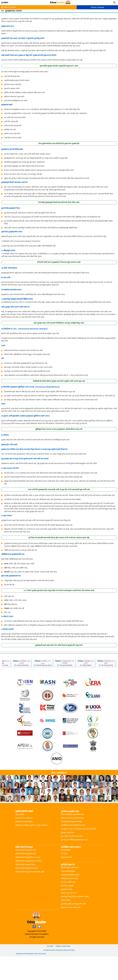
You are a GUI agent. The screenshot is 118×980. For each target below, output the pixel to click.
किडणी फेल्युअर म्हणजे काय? (70, 891)
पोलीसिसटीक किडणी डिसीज (70, 902)
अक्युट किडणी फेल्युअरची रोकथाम (72, 845)
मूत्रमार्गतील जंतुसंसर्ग (67, 909)
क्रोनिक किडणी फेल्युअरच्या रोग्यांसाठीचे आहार (30, 895)
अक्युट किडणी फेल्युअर (68, 895)
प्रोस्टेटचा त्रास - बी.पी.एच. (69, 916)
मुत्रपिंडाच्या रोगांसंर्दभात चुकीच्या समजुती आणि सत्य (31, 849)
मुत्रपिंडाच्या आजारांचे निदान (24, 845)
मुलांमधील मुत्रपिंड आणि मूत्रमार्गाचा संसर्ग (73, 927)
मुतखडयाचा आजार (67, 913)
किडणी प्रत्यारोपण (66, 881)
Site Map (50, 970)
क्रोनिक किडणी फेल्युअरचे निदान (25, 888)
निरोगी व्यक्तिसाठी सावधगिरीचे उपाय (72, 838)
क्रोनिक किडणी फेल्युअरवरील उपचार (27, 892)
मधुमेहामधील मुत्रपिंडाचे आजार (70, 898)
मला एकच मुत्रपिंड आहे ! (68, 906)
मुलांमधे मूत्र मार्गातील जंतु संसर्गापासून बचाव (74, 863)
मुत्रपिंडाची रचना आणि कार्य (24, 841)
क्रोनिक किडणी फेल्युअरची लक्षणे (26, 877)
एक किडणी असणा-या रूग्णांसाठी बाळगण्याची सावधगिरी (78, 852)
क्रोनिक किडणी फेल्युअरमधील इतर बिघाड (28, 884)
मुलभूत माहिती (20, 838)
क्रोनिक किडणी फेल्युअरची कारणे (26, 874)
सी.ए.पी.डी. (64, 877)
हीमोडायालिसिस (66, 874)
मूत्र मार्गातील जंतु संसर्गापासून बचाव (72, 860)
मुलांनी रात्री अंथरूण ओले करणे (71, 931)
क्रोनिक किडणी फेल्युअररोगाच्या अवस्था (28, 881)
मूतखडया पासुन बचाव (68, 856)
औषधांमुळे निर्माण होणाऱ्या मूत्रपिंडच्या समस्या (75, 920)
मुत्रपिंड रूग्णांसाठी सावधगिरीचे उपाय (72, 841)
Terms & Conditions (63, 970)
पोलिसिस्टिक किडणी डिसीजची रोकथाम (73, 849)
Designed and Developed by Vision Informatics (31, 977)
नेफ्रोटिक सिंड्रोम (66, 924)
